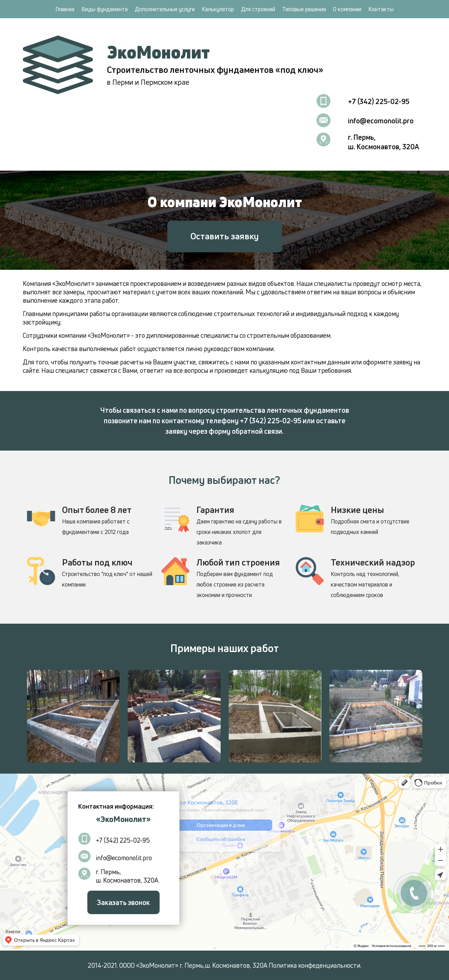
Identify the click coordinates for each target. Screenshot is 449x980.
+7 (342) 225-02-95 (379, 101)
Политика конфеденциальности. (315, 965)
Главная (65, 9)
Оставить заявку (225, 236)
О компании (347, 9)
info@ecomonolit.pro (381, 121)
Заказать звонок (123, 902)
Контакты (381, 9)
